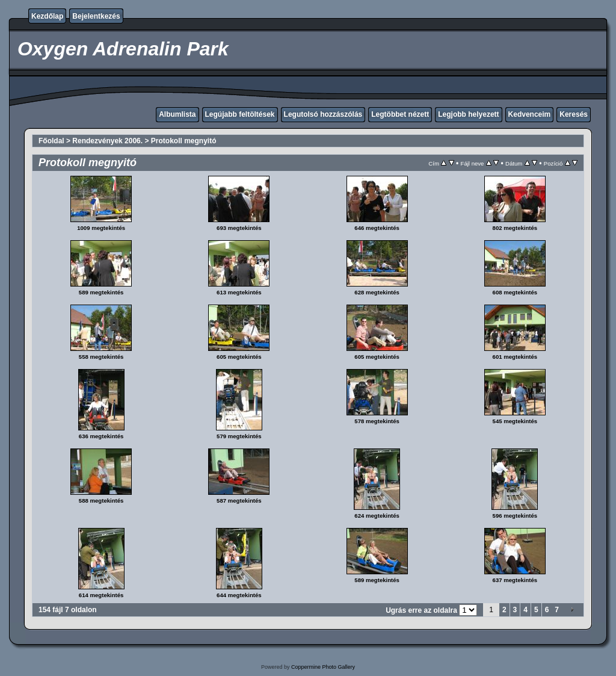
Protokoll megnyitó (184, 141)
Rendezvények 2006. (107, 141)
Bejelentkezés (96, 16)
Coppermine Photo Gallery (323, 667)
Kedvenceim (530, 114)
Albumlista (177, 114)
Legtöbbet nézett (400, 114)
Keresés (574, 114)
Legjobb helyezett (468, 114)
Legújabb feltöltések (240, 114)
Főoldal (51, 141)
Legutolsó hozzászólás (323, 114)
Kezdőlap (47, 16)
